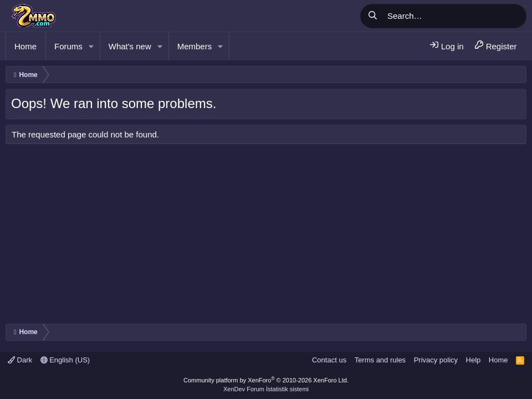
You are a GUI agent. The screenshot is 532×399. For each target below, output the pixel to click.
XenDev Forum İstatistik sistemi (266, 389)
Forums (68, 46)
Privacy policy (436, 360)
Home (25, 46)
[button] (91, 46)
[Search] (455, 16)
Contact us (329, 360)
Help (474, 360)
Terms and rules (380, 360)
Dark (20, 360)
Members (195, 46)
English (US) (65, 360)
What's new (130, 46)
